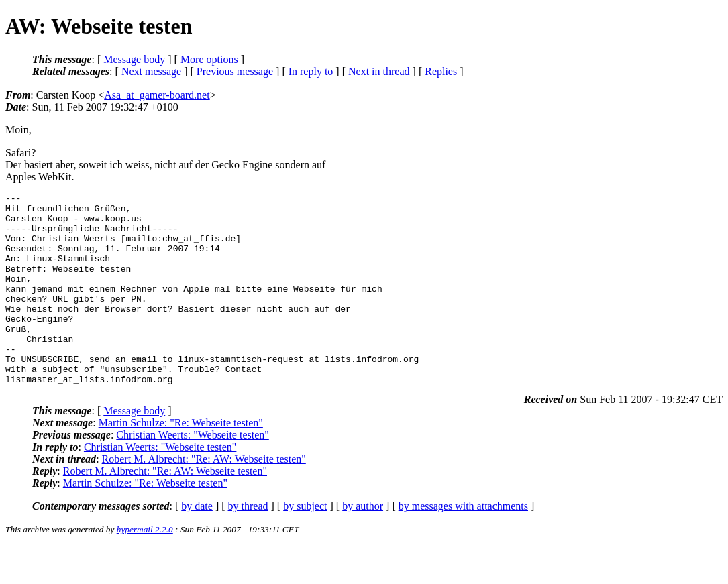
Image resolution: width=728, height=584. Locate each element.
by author (363, 544)
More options (209, 59)
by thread (248, 544)
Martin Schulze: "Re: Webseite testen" (181, 461)
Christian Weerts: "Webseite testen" (192, 473)
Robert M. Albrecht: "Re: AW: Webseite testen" (204, 497)
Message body (134, 59)
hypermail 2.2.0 (145, 568)
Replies (441, 71)
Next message (151, 71)
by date (197, 544)
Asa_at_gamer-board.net (157, 95)
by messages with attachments (463, 544)
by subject (305, 544)
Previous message (235, 71)
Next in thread (379, 71)
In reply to (311, 71)
